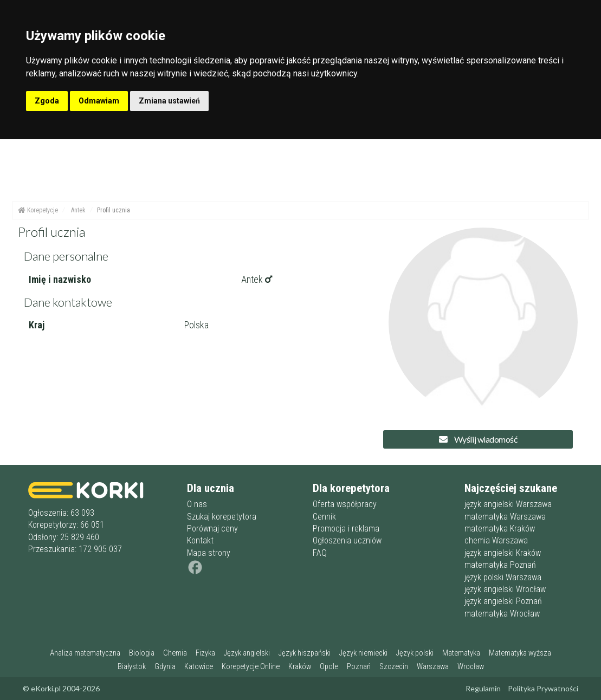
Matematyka (461, 653)
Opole (329, 667)
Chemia (175, 653)
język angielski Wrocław (505, 589)
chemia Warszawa (496, 540)
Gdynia (165, 667)
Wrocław (471, 667)
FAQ (320, 553)
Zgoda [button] (47, 101)
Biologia (142, 653)
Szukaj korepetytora (222, 517)
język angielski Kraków (503, 553)
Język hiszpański (305, 653)
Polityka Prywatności (543, 688)
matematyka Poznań (500, 565)
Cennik (324, 517)
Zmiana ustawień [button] (169, 101)
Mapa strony (209, 553)
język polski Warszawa (503, 577)
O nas (197, 504)
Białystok (132, 667)
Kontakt (200, 540)
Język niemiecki (363, 653)
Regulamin (483, 688)
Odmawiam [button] (99, 101)
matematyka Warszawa (505, 517)
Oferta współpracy (345, 504)
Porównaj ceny (212, 529)
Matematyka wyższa (520, 653)
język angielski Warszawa (508, 504)
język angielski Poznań (503, 601)
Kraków (300, 667)
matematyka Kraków (500, 529)
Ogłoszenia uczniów (347, 540)
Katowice (199, 667)
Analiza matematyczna (85, 653)
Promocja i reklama (346, 529)
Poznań (359, 667)
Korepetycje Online (251, 667)
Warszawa (433, 667)
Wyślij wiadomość (478, 439)
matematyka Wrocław (502, 614)
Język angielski (247, 653)
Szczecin (394, 667)
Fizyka (205, 653)
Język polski (415, 653)
